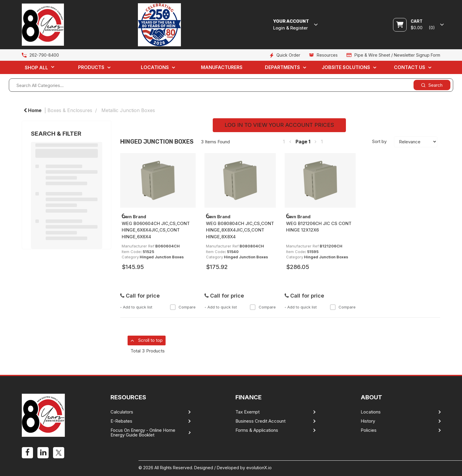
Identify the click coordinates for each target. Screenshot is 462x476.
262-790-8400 (44, 55)
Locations (155, 67)
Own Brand (134, 217)
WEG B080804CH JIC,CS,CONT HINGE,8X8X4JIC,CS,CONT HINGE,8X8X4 (240, 230)
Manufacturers (222, 67)
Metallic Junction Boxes (128, 110)
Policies (369, 430)
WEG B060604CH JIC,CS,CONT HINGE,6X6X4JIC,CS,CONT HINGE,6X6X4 (156, 230)
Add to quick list (136, 307)
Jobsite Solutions (346, 67)
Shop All (36, 68)
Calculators (122, 412)
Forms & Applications (257, 430)
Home (33, 110)
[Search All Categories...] (231, 85)
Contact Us (410, 67)
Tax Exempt (247, 412)
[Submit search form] (432, 85)
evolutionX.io (259, 468)
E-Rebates (121, 421)
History (368, 421)
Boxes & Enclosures (70, 110)
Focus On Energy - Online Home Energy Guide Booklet (143, 433)
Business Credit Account (260, 421)
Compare (183, 307)
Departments (282, 67)
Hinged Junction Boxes (162, 257)
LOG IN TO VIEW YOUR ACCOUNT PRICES (279, 125)
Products (91, 67)
